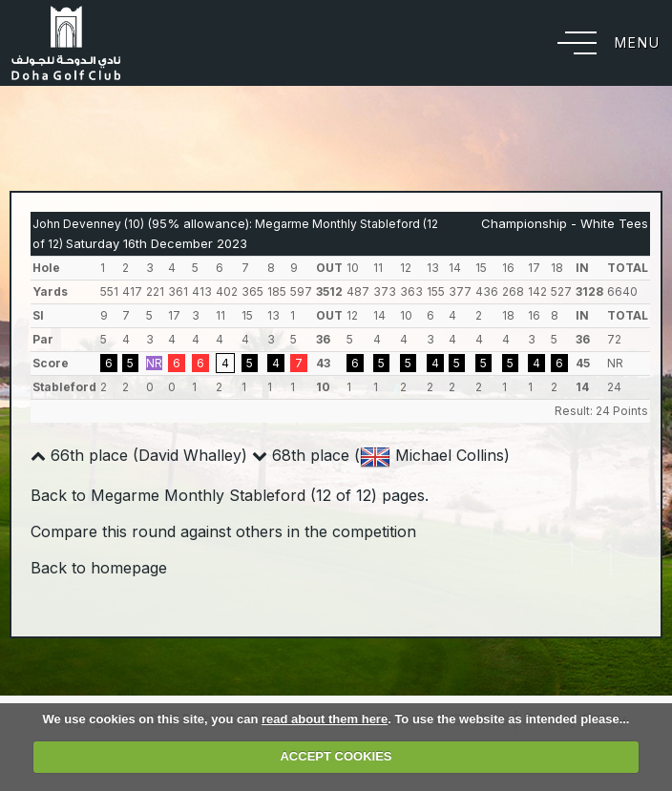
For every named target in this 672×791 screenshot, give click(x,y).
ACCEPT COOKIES (336, 756)
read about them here (325, 719)
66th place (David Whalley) (139, 455)
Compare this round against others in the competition (223, 531)
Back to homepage (99, 568)
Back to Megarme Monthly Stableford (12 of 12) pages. (230, 495)
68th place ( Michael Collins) (381, 455)
